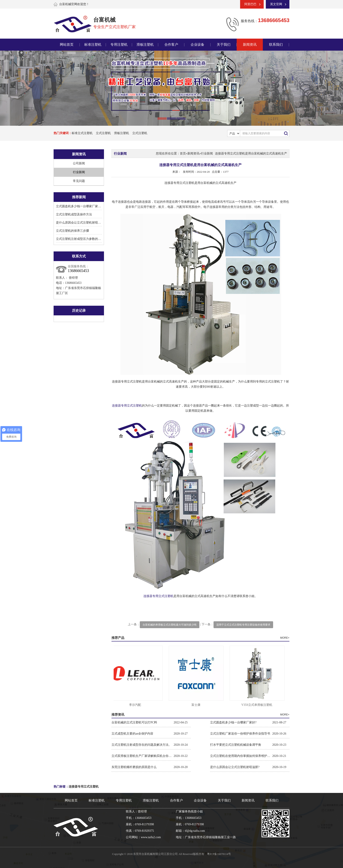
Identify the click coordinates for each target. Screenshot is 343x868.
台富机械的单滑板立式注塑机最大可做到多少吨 (170, 625)
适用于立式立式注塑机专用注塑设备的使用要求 (243, 625)
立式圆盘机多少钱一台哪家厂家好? (79, 206)
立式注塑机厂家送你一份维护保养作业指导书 (240, 734)
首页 (183, 153)
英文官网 (276, 4)
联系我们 (276, 45)
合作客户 (171, 45)
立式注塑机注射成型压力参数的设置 (80, 239)
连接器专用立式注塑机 (127, 406)
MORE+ (285, 638)
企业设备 (197, 45)
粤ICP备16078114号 (219, 854)
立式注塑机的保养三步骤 (72, 231)
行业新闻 (79, 172)
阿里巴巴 (250, 4)
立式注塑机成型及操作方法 (74, 214)
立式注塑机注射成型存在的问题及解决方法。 (141, 745)
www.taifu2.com (151, 837)
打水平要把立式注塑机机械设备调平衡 (236, 745)
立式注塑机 (103, 133)
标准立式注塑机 (82, 133)
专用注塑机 (119, 45)
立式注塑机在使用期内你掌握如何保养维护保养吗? (241, 756)
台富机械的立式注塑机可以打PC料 (134, 722)
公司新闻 (79, 163)
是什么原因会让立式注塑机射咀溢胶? (81, 223)
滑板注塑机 (145, 45)
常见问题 (79, 181)
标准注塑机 (93, 45)
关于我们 (224, 45)
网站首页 (67, 45)
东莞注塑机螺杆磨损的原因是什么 (134, 767)
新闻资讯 (250, 45)
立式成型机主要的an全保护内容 (132, 734)
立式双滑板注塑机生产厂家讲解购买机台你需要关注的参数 (143, 756)
